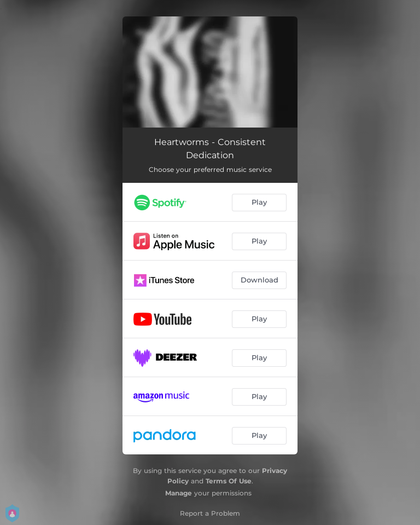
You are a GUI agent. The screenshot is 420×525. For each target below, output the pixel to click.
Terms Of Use (229, 481)
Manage (179, 493)
